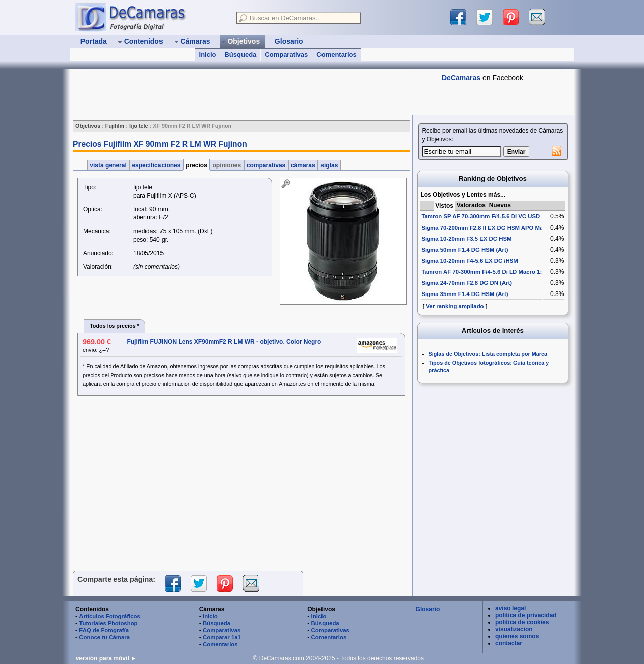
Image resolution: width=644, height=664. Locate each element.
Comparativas (286, 55)
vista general (108, 165)
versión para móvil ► (106, 658)
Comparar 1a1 (222, 637)
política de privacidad (526, 615)
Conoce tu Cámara (104, 637)
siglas (329, 165)
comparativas (266, 165)
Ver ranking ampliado (455, 306)
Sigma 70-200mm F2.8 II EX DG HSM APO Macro (487, 228)
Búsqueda (240, 55)
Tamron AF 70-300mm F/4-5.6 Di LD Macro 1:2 (483, 272)
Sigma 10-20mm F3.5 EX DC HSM (466, 239)
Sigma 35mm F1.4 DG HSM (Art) (464, 294)
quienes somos (517, 636)
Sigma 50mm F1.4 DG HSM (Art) (464, 250)
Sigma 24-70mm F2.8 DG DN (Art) (466, 283)
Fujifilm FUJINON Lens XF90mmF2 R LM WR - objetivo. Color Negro (224, 342)
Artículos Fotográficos (110, 616)
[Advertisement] (254, 92)
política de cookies (522, 622)
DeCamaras (461, 78)
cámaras (303, 165)
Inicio (208, 55)
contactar (509, 643)
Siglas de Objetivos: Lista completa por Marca (488, 354)
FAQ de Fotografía (104, 630)
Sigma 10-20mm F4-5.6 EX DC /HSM (469, 261)
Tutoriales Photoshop (108, 623)
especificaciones (156, 165)
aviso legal (510, 608)
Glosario (428, 609)
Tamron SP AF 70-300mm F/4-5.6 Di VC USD (480, 216)
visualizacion (514, 629)
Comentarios (336, 55)
